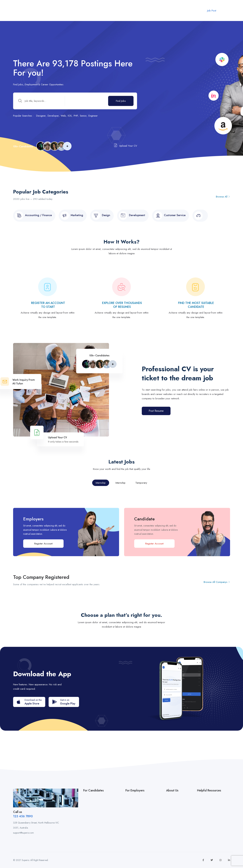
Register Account (43, 544)
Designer (41, 116)
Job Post (212, 11)
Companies (101, 9)
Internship (101, 483)
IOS (70, 116)
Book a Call (119, 9)
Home (59, 9)
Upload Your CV (126, 146)
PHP (76, 116)
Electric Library (141, 9)
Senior (83, 116)
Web (63, 116)
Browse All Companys (217, 582)
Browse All (223, 197)
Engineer (93, 116)
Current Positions (78, 9)
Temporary (141, 483)
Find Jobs (121, 101)
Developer (53, 116)
